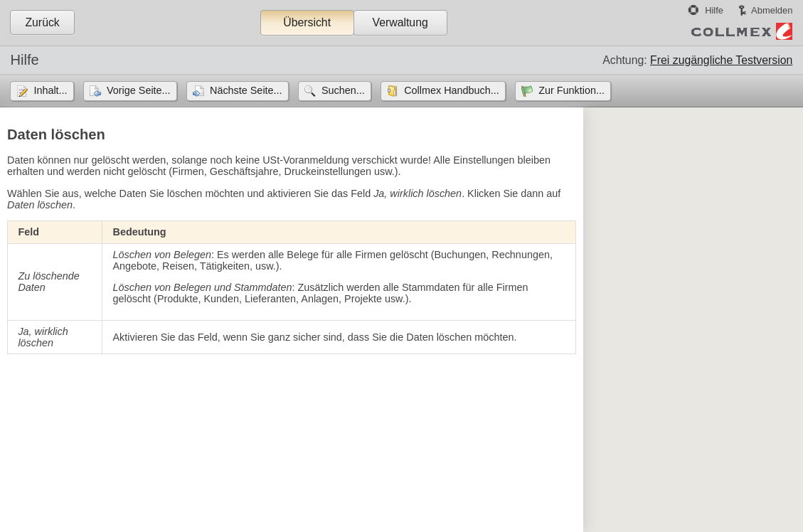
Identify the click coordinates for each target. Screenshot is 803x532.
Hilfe (714, 10)
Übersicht (307, 22)
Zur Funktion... (571, 90)
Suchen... (343, 90)
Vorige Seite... (139, 90)
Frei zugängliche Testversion (721, 60)
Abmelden (772, 10)
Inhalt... (50, 90)
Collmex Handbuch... (452, 90)
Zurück (42, 22)
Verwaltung (400, 22)
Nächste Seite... (246, 90)
